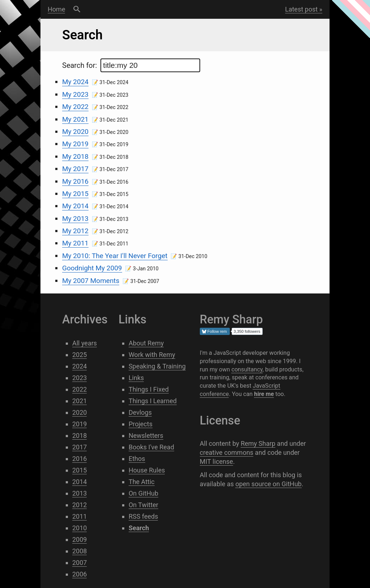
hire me (264, 394)
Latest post (301, 9)
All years (85, 343)
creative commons (227, 452)
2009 (79, 539)
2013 (79, 493)
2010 (79, 528)
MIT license (216, 461)
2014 (79, 482)
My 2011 (75, 243)
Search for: (131, 65)
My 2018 (75, 156)
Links (136, 378)
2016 (79, 459)
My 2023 (75, 94)
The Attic (142, 482)
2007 (79, 563)
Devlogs (140, 412)
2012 (79, 505)
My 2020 (75, 132)
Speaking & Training (157, 366)
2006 (79, 574)
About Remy (146, 343)
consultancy (247, 369)
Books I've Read (151, 447)
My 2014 (75, 206)
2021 (79, 401)
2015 (79, 470)
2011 (79, 516)
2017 (79, 447)
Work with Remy (152, 355)
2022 (79, 389)
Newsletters (146, 435)
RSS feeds (143, 516)
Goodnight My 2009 (92, 268)
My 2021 (75, 119)
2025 (79, 355)
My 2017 (75, 169)
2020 (79, 412)
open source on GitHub (268, 484)
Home (56, 9)
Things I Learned (153, 401)
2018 (79, 435)
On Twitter (143, 505)
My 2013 (75, 219)
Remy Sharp (258, 443)
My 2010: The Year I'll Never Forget (115, 256)
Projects (141, 424)
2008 (79, 551)
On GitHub (143, 493)
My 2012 (75, 231)
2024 (79, 366)
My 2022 (75, 107)
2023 (79, 378)
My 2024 (75, 82)
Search (77, 9)
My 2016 (75, 181)
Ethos (137, 459)
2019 (79, 424)
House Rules (147, 470)
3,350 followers (247, 331)
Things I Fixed (149, 389)
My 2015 (75, 194)
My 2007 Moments (91, 281)
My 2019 (75, 144)
